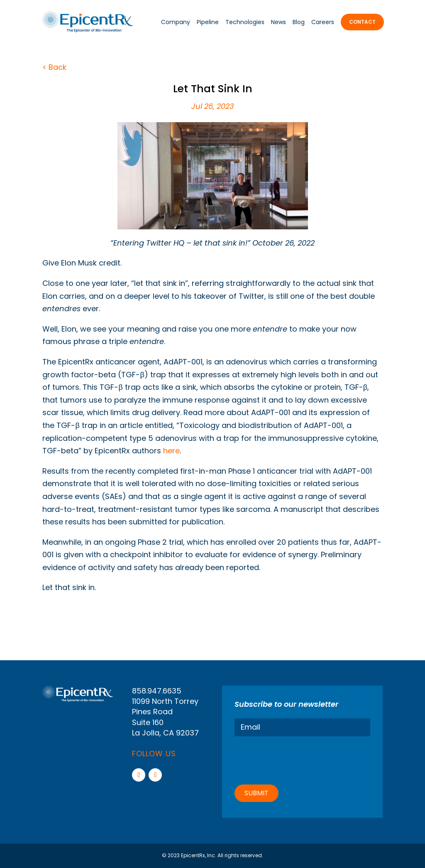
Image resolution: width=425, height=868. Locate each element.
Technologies (245, 22)
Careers (323, 22)
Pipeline (208, 22)
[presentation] (298, 759)
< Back (54, 67)
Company (176, 22)
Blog (299, 22)
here (171, 451)
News (278, 22)
